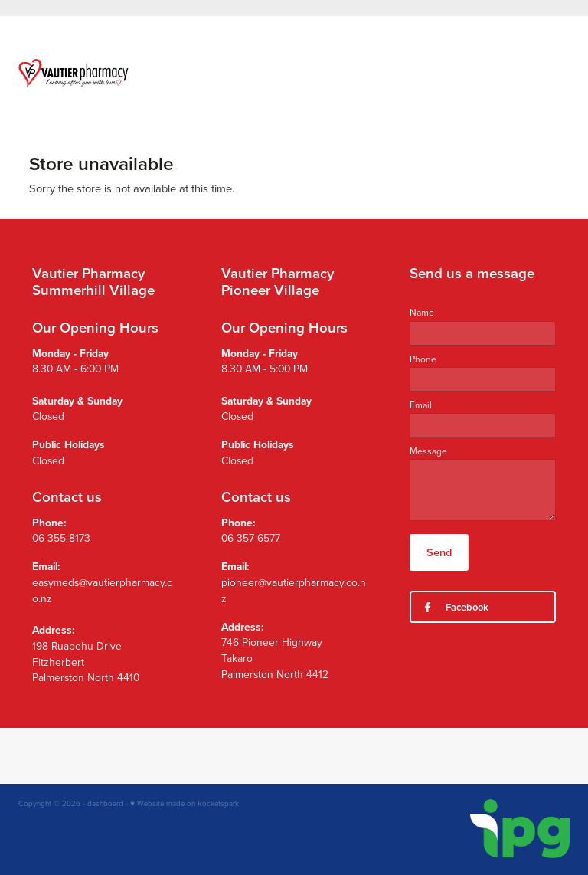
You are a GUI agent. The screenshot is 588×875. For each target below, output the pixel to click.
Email (421, 405)
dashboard (105, 803)
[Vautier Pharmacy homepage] (73, 73)
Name (422, 313)
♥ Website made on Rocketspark (185, 803)
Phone (423, 359)
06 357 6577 (251, 537)
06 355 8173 (61, 537)
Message (428, 451)
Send (439, 552)
